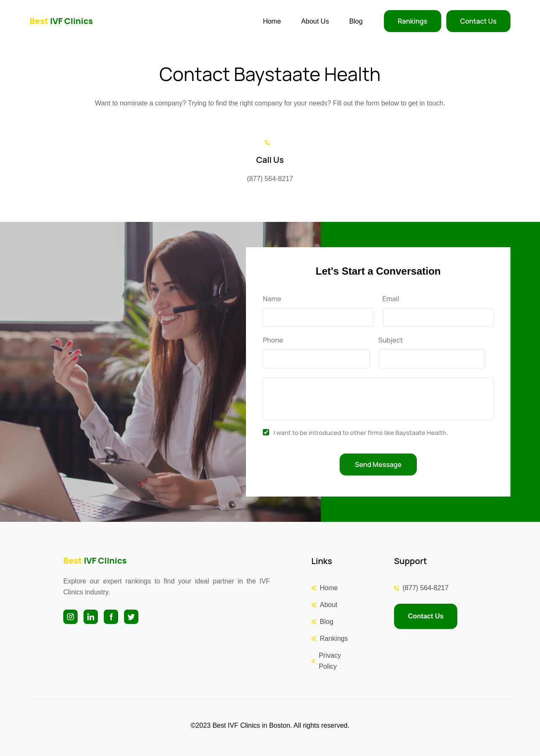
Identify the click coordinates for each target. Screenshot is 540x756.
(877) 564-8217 (425, 588)
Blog (356, 21)
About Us (315, 21)
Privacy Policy (330, 661)
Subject (391, 340)
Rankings (413, 21)
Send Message (378, 464)
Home (272, 21)
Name (272, 299)
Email (391, 299)
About (329, 605)
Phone (273, 340)
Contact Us (478, 21)
